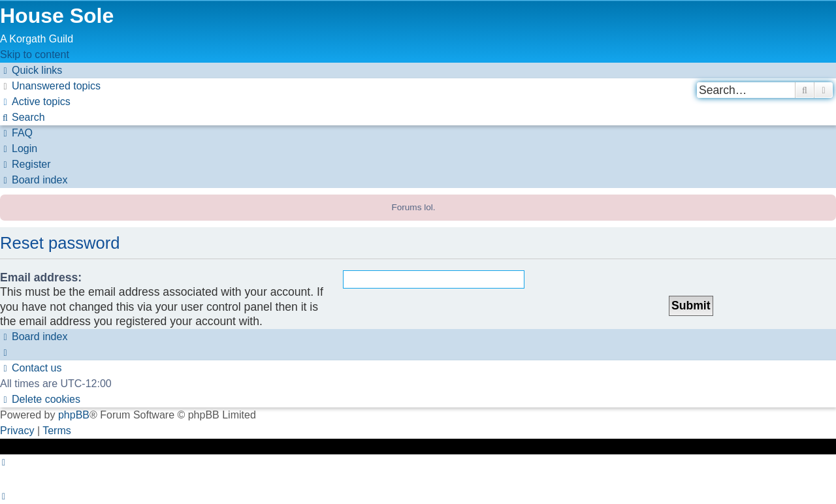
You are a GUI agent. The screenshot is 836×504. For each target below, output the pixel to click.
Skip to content (35, 55)
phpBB (74, 415)
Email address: (41, 277)
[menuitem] (50, 86)
